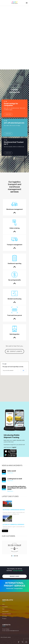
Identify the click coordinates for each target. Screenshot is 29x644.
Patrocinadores (5, 611)
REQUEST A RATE (14, 576)
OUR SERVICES (8, 28)
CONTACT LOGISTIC (15, 351)
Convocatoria (5, 607)
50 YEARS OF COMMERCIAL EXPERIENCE (13, 525)
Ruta (3, 609)
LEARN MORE (8, 114)
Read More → (11, 473)
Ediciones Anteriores (7, 614)
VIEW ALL (5, 531)
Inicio (3, 604)
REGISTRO (5, 616)
